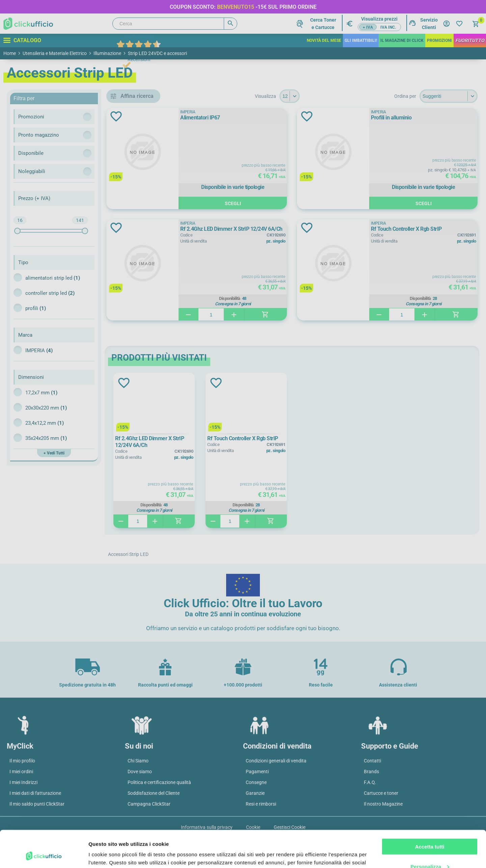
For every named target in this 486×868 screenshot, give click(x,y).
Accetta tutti (430, 812)
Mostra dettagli (107, 855)
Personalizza (430, 832)
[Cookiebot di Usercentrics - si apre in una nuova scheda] (44, 855)
